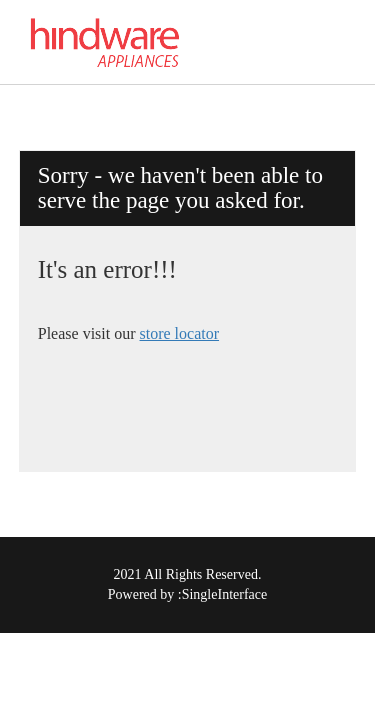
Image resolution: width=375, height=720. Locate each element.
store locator (180, 333)
